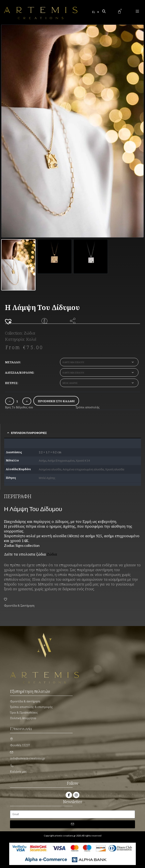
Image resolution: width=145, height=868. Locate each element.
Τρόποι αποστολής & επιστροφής (31, 707)
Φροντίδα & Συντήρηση (19, 606)
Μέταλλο (12, 362)
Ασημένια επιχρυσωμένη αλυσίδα (83, 469)
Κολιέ (31, 339)
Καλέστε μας (18, 772)
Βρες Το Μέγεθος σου (19, 407)
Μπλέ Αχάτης (47, 478)
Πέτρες (11, 383)
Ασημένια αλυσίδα (50, 469)
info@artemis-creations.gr (27, 758)
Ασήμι (42, 461)
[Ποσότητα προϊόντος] (17, 401)
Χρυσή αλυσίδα (115, 469)
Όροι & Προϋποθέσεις (24, 712)
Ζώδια (30, 333)
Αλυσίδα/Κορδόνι (19, 373)
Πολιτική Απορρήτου (23, 718)
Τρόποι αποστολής (88, 407)
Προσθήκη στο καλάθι (56, 401)
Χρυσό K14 (83, 461)
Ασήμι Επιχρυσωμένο (61, 461)
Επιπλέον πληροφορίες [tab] (29, 433)
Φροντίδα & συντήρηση (25, 701)
